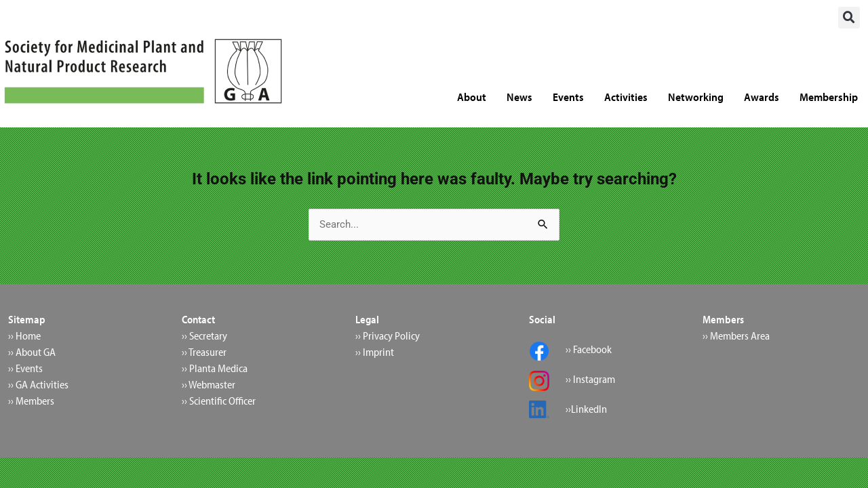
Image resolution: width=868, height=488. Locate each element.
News (519, 97)
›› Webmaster (209, 385)
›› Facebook (589, 350)
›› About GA (32, 352)
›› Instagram (590, 380)
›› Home (24, 336)
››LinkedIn (586, 409)
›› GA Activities (38, 385)
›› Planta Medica (215, 369)
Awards (762, 97)
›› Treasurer (204, 352)
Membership (829, 97)
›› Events (25, 369)
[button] (849, 18)
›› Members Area (736, 336)
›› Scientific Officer (219, 401)
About (472, 97)
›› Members (31, 401)
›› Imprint (375, 352)
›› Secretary (204, 336)
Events (568, 97)
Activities (626, 97)
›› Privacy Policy (388, 336)
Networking (696, 97)
